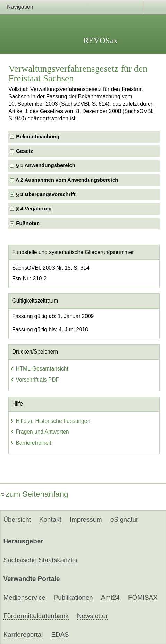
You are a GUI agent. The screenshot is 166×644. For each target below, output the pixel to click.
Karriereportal (23, 634)
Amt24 (110, 597)
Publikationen (73, 597)
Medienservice (24, 597)
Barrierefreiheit (31, 443)
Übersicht (17, 519)
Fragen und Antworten (39, 432)
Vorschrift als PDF (35, 380)
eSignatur (124, 519)
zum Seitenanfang (34, 494)
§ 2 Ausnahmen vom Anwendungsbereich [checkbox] (67, 180)
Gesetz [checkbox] (24, 151)
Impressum (86, 519)
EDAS (60, 634)
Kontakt (50, 519)
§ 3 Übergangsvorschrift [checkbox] (46, 194)
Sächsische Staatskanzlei (40, 560)
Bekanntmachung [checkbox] (38, 137)
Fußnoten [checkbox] (28, 223)
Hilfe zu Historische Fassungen (50, 421)
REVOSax (101, 40)
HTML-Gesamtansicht (39, 369)
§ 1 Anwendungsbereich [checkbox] (46, 165)
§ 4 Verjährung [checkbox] (34, 209)
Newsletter (93, 616)
